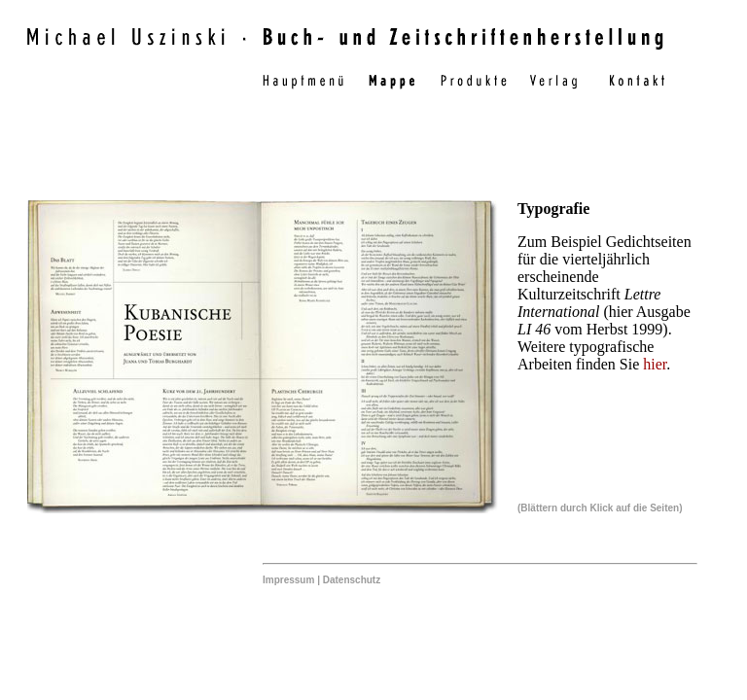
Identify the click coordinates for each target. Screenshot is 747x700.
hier (655, 364)
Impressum (288, 580)
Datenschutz (352, 580)
